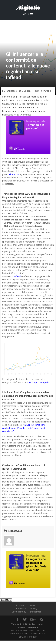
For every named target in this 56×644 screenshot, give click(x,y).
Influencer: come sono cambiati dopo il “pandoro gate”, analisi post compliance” (24, 428)
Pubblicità (21, 609)
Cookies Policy (19, 612)
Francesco (11, 91)
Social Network (42, 91)
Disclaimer (36, 612)
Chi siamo (20, 605)
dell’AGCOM (14, 174)
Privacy (34, 609)
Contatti (34, 605)
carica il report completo (38, 382)
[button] (26, 14)
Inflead (17, 276)
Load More (6, 600)
